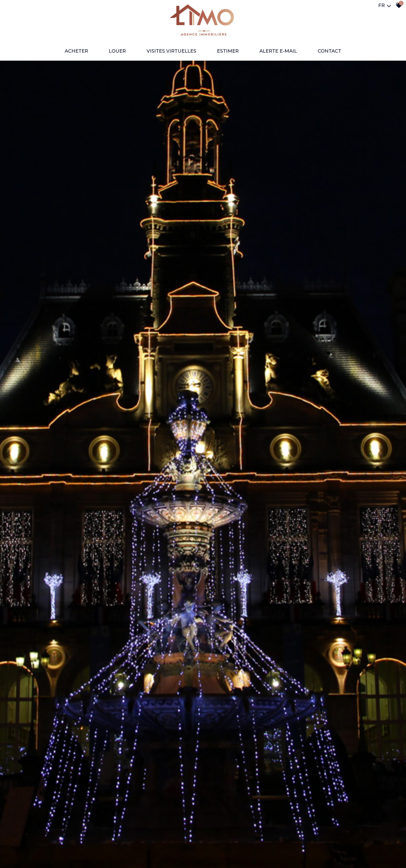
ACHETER (76, 51)
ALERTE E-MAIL (278, 51)
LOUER (117, 51)
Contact (329, 51)
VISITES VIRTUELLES (171, 51)
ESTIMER (228, 51)
